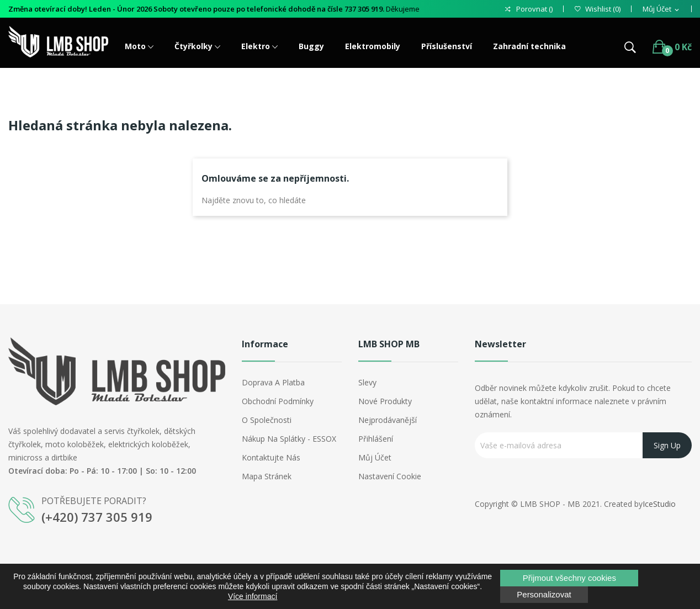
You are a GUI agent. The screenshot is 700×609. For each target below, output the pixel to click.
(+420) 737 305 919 (97, 517)
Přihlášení (376, 439)
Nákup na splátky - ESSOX (289, 439)
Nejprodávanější (388, 420)
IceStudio (659, 504)
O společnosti (267, 420)
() (598, 9)
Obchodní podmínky (278, 401)
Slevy (367, 382)
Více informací (253, 596)
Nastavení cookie (390, 476)
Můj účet (375, 457)
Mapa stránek (267, 476)
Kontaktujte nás (271, 457)
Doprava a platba (273, 382)
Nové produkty (385, 401)
